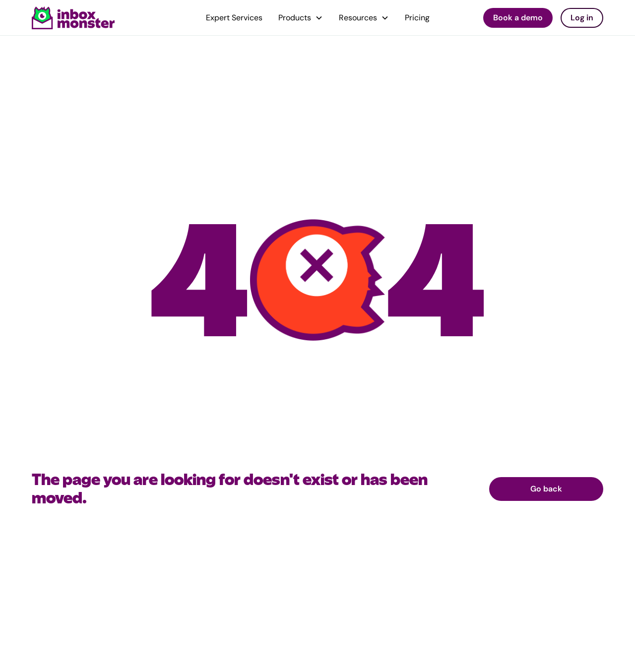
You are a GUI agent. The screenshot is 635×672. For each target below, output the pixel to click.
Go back (546, 489)
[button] (301, 18)
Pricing (417, 18)
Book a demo (518, 18)
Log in (582, 18)
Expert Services (234, 18)
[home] (73, 18)
